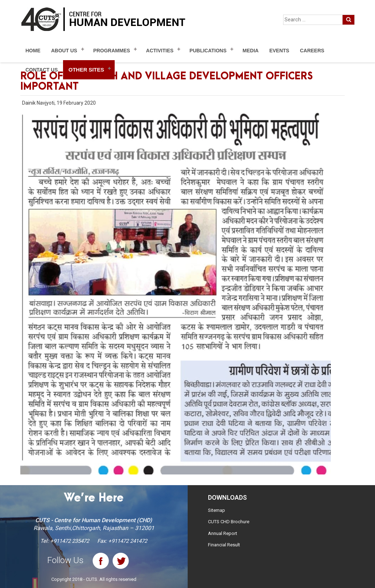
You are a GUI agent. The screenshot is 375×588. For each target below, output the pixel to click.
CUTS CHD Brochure (229, 522)
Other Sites (86, 70)
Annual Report (223, 533)
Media (251, 51)
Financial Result (224, 545)
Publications (208, 51)
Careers (312, 51)
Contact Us (42, 70)
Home (33, 51)
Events (279, 51)
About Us (64, 51)
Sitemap (217, 510)
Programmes (112, 51)
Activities (160, 51)
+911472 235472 (70, 541)
